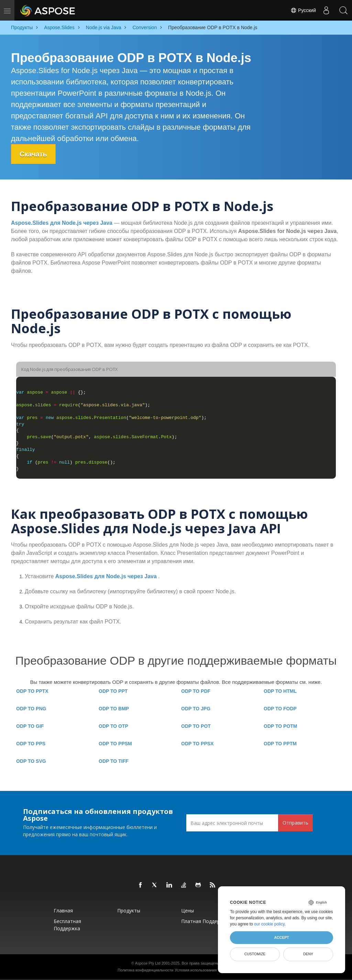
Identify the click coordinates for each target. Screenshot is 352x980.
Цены (188, 911)
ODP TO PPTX (32, 691)
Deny (308, 954)
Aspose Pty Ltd (148, 963)
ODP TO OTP (113, 726)
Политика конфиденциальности (145, 970)
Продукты (129, 911)
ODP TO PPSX (197, 744)
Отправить (295, 823)
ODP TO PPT (113, 691)
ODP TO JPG (196, 709)
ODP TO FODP (280, 709)
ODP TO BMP (114, 709)
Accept (281, 937)
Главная (63, 911)
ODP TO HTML (280, 691)
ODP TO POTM (280, 726)
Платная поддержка (205, 921)
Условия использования (196, 970)
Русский (303, 10)
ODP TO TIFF (114, 761)
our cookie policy (269, 924)
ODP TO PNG (31, 709)
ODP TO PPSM (115, 744)
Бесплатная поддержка (67, 925)
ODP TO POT (196, 726)
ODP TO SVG (31, 761)
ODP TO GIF (30, 726)
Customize (255, 954)
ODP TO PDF (196, 691)
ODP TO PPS (31, 744)
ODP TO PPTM (280, 744)
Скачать (33, 154)
